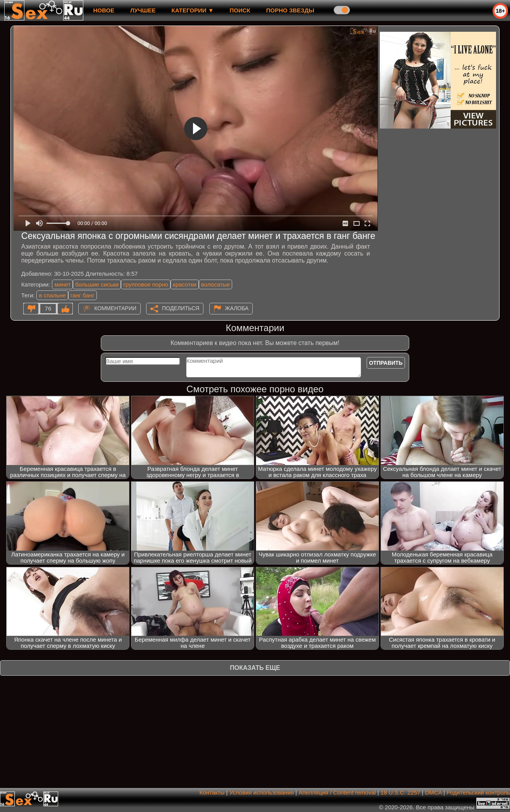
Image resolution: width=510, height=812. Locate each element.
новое (104, 10)
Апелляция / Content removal (337, 792)
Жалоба (237, 308)
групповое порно (146, 284)
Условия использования (262, 792)
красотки (185, 284)
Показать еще (255, 668)
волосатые (216, 284)
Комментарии (115, 308)
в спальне (52, 295)
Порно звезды (290, 10)
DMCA (433, 792)
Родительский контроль (478, 792)
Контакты (212, 792)
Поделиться (181, 308)
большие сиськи (97, 284)
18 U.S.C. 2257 (401, 792)
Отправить (386, 363)
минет (62, 284)
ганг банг (83, 295)
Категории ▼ (193, 10)
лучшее (143, 10)
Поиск (240, 10)
